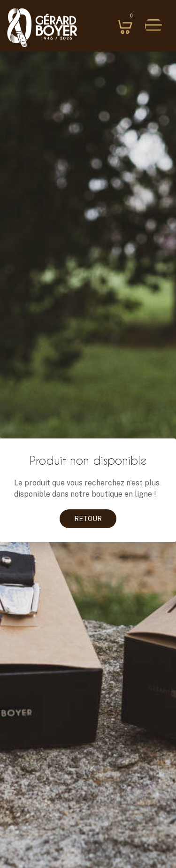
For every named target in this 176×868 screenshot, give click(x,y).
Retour (88, 519)
